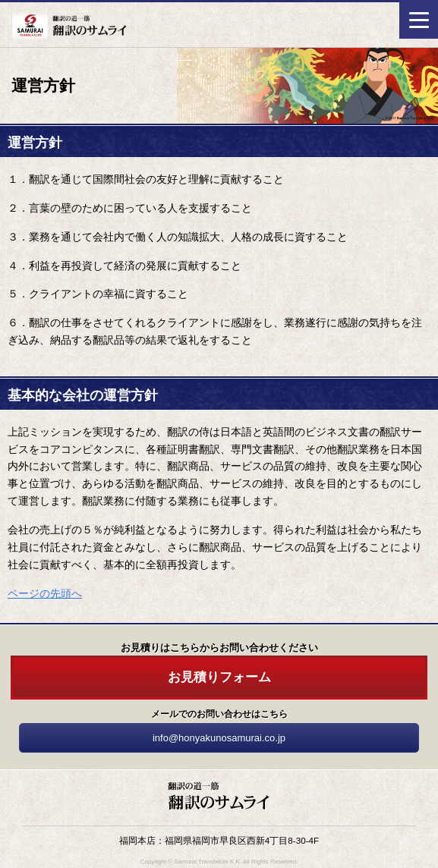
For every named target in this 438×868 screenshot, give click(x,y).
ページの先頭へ (45, 593)
